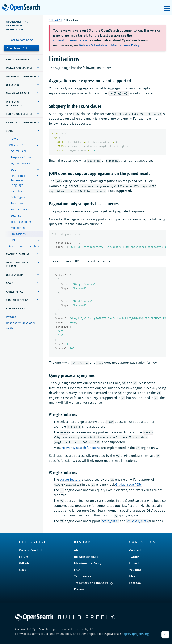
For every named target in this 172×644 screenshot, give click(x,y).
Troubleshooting (21, 222)
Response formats (22, 157)
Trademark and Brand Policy (94, 583)
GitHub (24, 563)
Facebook (136, 583)
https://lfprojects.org (135, 634)
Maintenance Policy (88, 563)
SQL (13, 170)
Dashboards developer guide (21, 325)
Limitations (18, 234)
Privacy (79, 589)
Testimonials (83, 576)
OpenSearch (22, 8)
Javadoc (11, 317)
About (78, 550)
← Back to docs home (20, 40)
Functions (17, 203)
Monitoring (18, 228)
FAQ (77, 570)
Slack (23, 570)
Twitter (134, 557)
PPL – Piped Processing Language (18, 180)
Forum (24, 557)
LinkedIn (135, 563)
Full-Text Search (21, 209)
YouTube (135, 570)
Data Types (18, 197)
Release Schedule (86, 557)
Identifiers (17, 191)
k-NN (12, 240)
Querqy (13, 139)
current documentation (70, 40)
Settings (16, 216)
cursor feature (70, 480)
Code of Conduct (31, 550)
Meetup (135, 576)
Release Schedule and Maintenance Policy (109, 45)
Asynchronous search (22, 246)
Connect (135, 550)
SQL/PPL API (18, 151)
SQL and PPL (16, 145)
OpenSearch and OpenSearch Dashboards (17, 26)
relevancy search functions (81, 448)
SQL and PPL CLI (21, 163)
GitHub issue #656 (128, 484)
